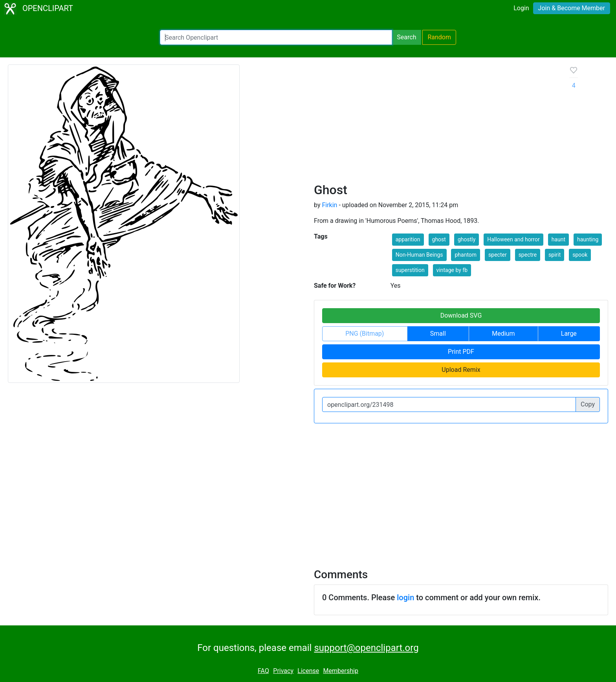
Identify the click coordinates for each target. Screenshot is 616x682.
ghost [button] (439, 239)
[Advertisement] (435, 123)
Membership (341, 671)
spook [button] (580, 255)
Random (439, 37)
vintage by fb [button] (452, 270)
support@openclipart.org (366, 648)
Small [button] (438, 334)
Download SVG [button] (461, 315)
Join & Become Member (572, 8)
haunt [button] (558, 239)
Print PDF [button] (461, 352)
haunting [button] (588, 239)
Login (521, 8)
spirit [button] (555, 255)
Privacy (283, 671)
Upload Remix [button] (461, 370)
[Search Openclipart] (276, 37)
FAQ (263, 671)
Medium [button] (503, 334)
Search (406, 37)
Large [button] (569, 334)
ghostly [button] (467, 239)
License (308, 671)
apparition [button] (408, 239)
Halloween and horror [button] (513, 239)
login (405, 597)
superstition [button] (410, 270)
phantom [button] (466, 255)
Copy (588, 404)
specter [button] (498, 255)
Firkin (329, 205)
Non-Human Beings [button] (419, 255)
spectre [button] (528, 255)
